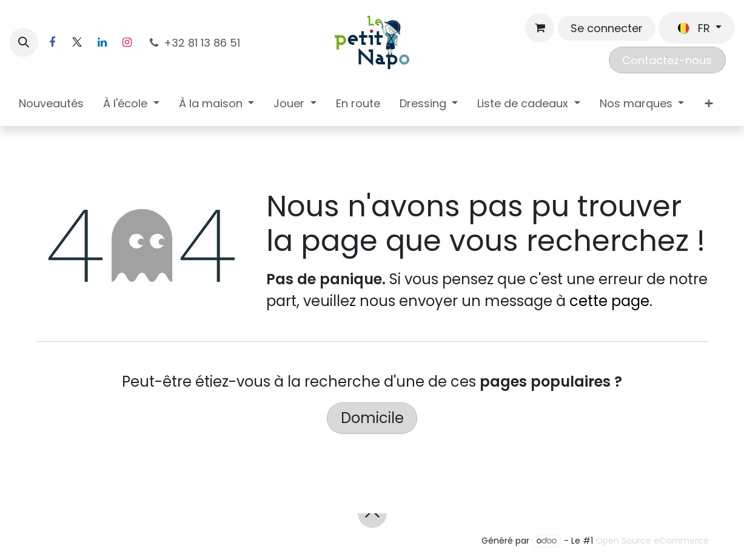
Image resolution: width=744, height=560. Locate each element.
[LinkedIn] (102, 42)
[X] (77, 42)
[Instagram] (127, 42)
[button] (24, 42)
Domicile (372, 418)
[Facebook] (52, 42)
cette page (609, 301)
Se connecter (607, 28)
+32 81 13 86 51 (195, 43)
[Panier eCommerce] (540, 28)
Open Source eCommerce (652, 541)
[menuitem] (51, 106)
